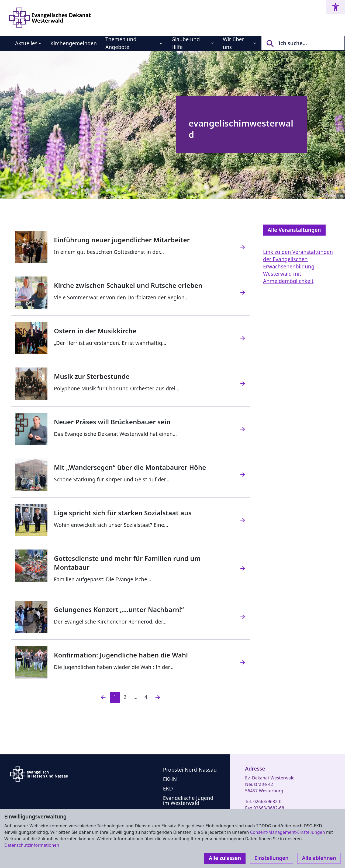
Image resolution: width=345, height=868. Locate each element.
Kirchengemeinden (74, 43)
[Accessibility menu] (336, 7)
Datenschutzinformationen (32, 845)
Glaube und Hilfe (186, 43)
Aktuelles (26, 43)
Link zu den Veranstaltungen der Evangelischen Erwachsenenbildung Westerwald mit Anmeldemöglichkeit (298, 267)
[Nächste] (158, 697)
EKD (168, 789)
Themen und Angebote (121, 43)
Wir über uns (234, 43)
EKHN (170, 779)
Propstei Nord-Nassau (190, 770)
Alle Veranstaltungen (294, 230)
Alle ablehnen (319, 858)
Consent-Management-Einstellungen (288, 832)
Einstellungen (271, 858)
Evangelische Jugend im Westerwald (188, 801)
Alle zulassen (225, 858)
